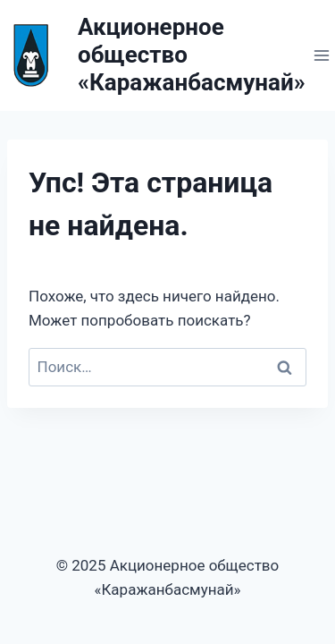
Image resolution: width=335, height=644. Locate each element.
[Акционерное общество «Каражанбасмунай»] (153, 55)
